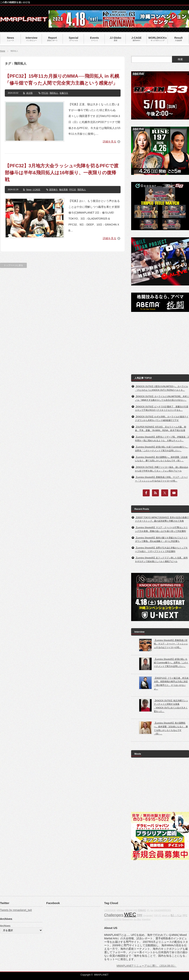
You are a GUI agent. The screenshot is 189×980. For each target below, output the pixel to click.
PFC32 (45, 93)
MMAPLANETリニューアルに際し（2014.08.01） (146, 966)
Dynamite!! (148, 915)
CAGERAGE (110, 910)
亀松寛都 (63, 189)
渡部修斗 (53, 189)
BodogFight (128, 919)
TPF (140, 915)
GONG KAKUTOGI (113, 919)
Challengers (114, 915)
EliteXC (142, 910)
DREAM (129, 910)
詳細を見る (110, 141)
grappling (146, 919)
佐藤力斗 (64, 93)
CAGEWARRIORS (163, 910)
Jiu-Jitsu (137, 919)
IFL (148, 910)
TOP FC (157, 915)
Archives (5, 926)
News (29, 189)
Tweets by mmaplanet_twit (16, 910)
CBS (135, 910)
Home (3, 51)
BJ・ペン (176, 915)
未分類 (29, 93)
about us (166, 915)
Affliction (120, 910)
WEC (130, 914)
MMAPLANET (101, 975)
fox (152, 910)
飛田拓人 (54, 93)
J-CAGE (36, 189)
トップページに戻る (13, 265)
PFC (185, 915)
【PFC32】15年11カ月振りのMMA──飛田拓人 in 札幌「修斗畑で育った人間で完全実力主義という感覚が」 (62, 80)
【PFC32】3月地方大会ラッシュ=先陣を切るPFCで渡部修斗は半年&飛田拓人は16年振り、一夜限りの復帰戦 (62, 173)
